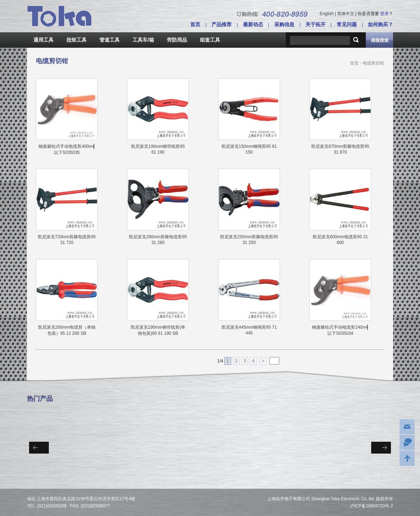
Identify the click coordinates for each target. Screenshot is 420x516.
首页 (195, 24)
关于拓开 (316, 24)
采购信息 (284, 24)
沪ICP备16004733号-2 (372, 506)
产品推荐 (221, 24)
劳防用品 (177, 40)
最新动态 (253, 24)
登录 (384, 14)
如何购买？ (381, 24)
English (326, 14)
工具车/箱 (143, 40)
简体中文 (346, 14)
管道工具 (109, 40)
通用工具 (43, 40)
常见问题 (347, 24)
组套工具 (210, 40)
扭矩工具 (76, 40)
